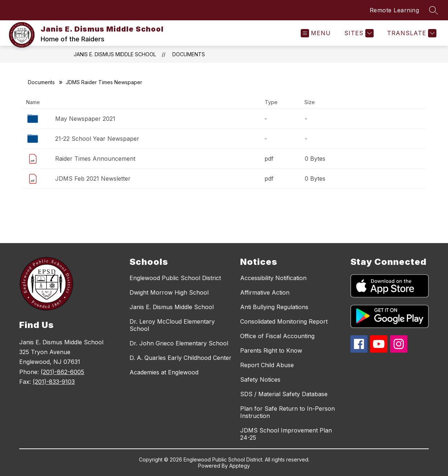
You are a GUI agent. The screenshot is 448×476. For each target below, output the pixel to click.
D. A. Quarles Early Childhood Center (180, 358)
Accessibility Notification (273, 278)
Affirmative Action (265, 292)
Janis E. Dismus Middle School (115, 54)
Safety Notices (260, 379)
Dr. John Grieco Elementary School (179, 343)
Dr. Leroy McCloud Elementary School (172, 325)
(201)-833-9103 (54, 382)
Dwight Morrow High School (169, 292)
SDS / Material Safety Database (284, 394)
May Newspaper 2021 (85, 119)
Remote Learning (394, 10)
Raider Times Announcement (95, 159)
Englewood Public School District (175, 278)
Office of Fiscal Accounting (277, 336)
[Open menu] (316, 33)
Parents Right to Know (271, 350)
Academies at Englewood (164, 372)
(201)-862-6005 (62, 372)
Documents (189, 54)
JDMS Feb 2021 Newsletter (93, 178)
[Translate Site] (411, 33)
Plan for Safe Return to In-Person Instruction (287, 412)
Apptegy (240, 466)
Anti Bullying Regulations (274, 307)
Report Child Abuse (267, 365)
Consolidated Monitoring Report (284, 321)
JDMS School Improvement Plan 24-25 (286, 434)
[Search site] (433, 10)
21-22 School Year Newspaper (97, 139)
